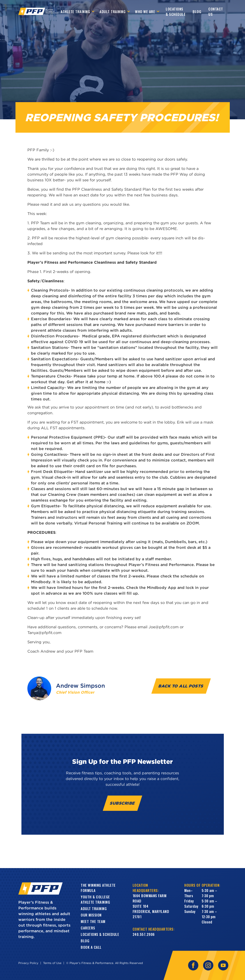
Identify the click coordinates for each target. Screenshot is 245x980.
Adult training (94, 908)
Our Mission (91, 915)
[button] (78, 11)
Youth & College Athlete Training (95, 899)
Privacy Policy (28, 963)
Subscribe (122, 803)
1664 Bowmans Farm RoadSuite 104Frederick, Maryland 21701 (151, 906)
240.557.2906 (144, 934)
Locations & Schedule (176, 11)
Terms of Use (52, 963)
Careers (88, 928)
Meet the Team (93, 921)
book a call (91, 947)
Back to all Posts (181, 686)
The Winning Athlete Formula (98, 888)
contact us (216, 11)
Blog (197, 11)
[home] (38, 11)
